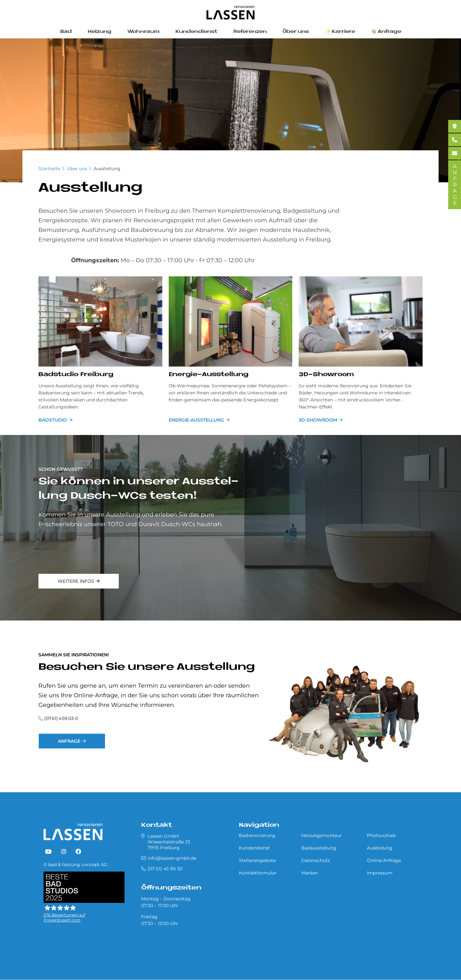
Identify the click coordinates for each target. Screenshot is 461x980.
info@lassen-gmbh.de (172, 858)
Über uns (296, 32)
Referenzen (250, 32)
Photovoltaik (381, 835)
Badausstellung (319, 848)
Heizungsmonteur (322, 835)
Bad (66, 32)
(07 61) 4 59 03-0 (61, 718)
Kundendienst (196, 32)
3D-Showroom (318, 420)
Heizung (100, 32)
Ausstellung (107, 169)
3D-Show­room (326, 375)
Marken (310, 873)
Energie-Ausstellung (196, 420)
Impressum (380, 873)
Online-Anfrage (384, 860)
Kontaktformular (258, 873)
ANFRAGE (455, 185)
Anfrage (69, 741)
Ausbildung (380, 848)
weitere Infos (76, 581)
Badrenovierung (257, 835)
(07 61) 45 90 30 (165, 869)
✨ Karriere (340, 32)
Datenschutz (315, 860)
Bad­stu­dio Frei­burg (76, 375)
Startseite (49, 169)
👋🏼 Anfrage (386, 32)
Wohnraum (143, 32)
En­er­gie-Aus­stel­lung (209, 375)
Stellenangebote (257, 860)
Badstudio (53, 420)
